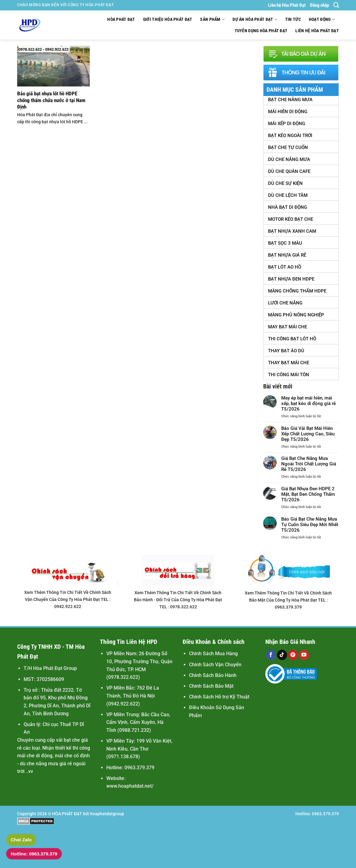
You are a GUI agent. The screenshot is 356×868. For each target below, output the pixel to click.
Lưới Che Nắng (285, 303)
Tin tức (293, 19)
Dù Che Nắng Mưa (289, 159)
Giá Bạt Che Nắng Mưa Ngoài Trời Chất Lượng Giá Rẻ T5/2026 (309, 464)
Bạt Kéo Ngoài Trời (290, 136)
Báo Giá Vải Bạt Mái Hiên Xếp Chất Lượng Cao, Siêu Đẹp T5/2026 (308, 434)
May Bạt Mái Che (288, 327)
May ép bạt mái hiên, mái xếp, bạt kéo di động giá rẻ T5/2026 (309, 403)
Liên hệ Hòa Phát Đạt (287, 5)
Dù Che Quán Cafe (289, 171)
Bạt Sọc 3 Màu (285, 243)
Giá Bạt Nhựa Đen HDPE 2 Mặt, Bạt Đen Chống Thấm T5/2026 (308, 494)
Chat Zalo (21, 840)
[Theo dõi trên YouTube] (304, 655)
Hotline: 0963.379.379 (34, 854)
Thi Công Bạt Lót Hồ (292, 339)
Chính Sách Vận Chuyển (215, 665)
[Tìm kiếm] (336, 5)
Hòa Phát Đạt (121, 19)
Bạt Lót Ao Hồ (285, 267)
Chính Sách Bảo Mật (211, 686)
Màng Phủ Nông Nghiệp (296, 315)
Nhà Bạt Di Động (288, 207)
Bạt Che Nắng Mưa (290, 100)
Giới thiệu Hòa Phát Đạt (168, 19)
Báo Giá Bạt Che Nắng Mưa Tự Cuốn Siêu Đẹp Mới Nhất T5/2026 (310, 525)
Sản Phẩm (212, 19)
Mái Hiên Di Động (288, 112)
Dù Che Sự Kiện (285, 183)
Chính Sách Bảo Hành (213, 675)
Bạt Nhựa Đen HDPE (291, 279)
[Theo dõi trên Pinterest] (293, 655)
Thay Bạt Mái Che (289, 363)
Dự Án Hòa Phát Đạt (255, 19)
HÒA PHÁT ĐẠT (67, 814)
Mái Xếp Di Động (287, 124)
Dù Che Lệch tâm (288, 195)
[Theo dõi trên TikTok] (282, 655)
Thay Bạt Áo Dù (286, 351)
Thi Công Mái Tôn (289, 375)
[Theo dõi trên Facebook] (271, 655)
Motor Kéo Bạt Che (291, 219)
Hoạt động (322, 19)
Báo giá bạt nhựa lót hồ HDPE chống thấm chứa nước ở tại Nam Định (51, 100)
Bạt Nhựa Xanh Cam (292, 231)
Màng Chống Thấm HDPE (297, 291)
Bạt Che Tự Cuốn (288, 147)
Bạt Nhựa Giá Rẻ (287, 255)
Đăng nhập (320, 5)
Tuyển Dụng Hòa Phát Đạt (261, 31)
